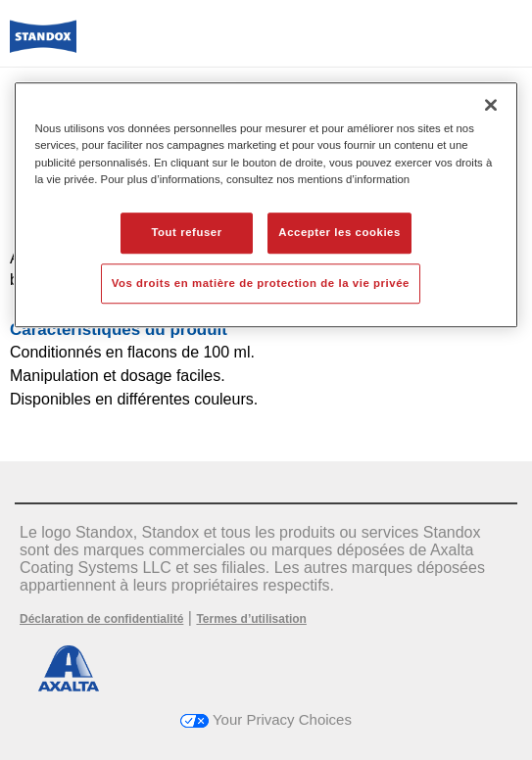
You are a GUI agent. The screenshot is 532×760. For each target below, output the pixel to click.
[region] (266, 206)
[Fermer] (491, 106)
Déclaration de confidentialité (101, 619)
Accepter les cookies (339, 232)
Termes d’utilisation (251, 619)
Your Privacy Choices (266, 719)
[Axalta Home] (43, 45)
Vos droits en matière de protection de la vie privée (261, 283)
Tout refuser (186, 232)
